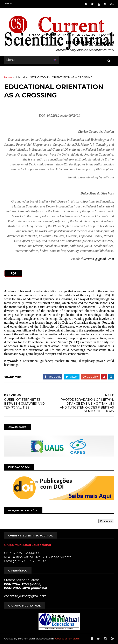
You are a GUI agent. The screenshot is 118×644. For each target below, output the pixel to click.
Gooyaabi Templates (67, 639)
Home (8, 77)
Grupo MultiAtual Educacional (27, 545)
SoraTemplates (27, 639)
